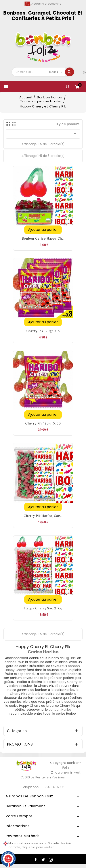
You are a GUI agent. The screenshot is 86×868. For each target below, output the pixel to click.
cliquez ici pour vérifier (38, 847)
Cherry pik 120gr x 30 (43, 423)
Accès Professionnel (47, 4)
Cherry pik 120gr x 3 (43, 331)
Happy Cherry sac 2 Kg (43, 608)
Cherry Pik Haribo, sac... (43, 516)
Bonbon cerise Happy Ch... (43, 239)
